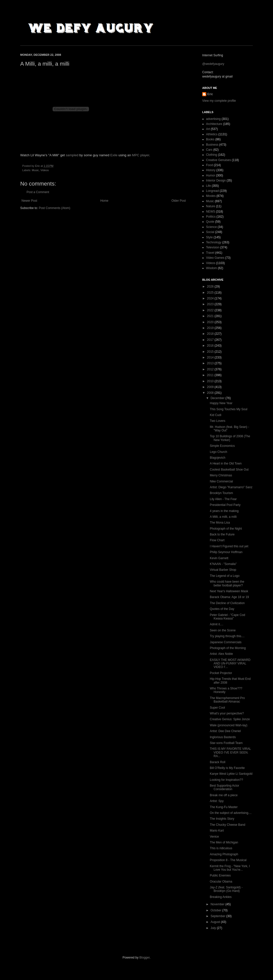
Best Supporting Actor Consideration (224, 787)
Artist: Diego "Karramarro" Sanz (231, 487)
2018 (211, 334)
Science (211, 227)
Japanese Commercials (226, 642)
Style (209, 237)
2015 (211, 352)
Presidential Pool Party (225, 505)
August (216, 922)
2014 (211, 357)
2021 (211, 316)
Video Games (215, 258)
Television (213, 247)
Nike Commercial (221, 481)
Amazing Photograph (224, 854)
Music (35, 170)
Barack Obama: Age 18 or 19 (229, 597)
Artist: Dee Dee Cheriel (225, 731)
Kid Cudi (215, 415)
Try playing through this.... (227, 636)
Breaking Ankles (221, 897)
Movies (211, 196)
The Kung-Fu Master (224, 807)
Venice (214, 837)
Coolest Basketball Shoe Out (229, 470)
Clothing (212, 155)
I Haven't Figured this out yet (229, 546)
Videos (45, 170)
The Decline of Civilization (227, 603)
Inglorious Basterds (223, 737)
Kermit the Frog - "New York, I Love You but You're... (230, 868)
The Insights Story (222, 819)
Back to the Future (222, 534)
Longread (212, 191)
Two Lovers (218, 421)
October (216, 910)
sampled (72, 155)
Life (208, 186)
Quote (210, 222)
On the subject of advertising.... (231, 813)
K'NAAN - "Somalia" (223, 564)
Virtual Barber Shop (223, 570)
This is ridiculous (221, 848)
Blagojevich (218, 458)
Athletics (212, 134)
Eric (210, 94)
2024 (211, 298)
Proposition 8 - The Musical (228, 860)
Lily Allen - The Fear (223, 499)
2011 (211, 375)
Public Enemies (220, 875)
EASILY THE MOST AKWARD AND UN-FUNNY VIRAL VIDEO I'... (230, 664)
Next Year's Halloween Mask (229, 591)
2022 (211, 310)
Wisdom (211, 268)
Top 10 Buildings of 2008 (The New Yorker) (230, 438)
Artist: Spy (217, 801)
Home (104, 201)
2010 (211, 381)
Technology (214, 242)
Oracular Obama (221, 882)
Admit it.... (217, 624)
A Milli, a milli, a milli (223, 517)
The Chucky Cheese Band (227, 825)
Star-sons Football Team (226, 743)
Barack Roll (218, 762)
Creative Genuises (219, 160)
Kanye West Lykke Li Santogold (231, 774)
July (214, 928)
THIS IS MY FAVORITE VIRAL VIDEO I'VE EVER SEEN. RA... (230, 752)
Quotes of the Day (222, 609)
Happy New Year (221, 403)
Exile (114, 155)
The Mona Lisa (220, 523)
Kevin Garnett (219, 558)
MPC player (141, 155)
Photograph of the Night (226, 529)
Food (209, 165)
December (218, 398)
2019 (211, 328)
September (218, 916)
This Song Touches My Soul (229, 409)
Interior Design (216, 180)
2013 (211, 363)
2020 (211, 322)
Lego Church (219, 452)
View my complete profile (219, 101)
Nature (211, 206)
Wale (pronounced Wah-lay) (229, 725)
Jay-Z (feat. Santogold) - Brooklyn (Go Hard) (226, 889)
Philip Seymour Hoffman (226, 552)
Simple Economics (222, 446)
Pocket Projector (221, 673)
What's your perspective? (227, 713)
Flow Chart (217, 540)
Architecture (214, 124)
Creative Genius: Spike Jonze (230, 719)
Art (208, 129)
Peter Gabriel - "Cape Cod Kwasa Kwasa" (227, 617)
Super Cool (217, 708)
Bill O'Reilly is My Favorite (227, 768)
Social (210, 232)
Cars (209, 150)
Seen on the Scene (223, 630)
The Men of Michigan (224, 842)
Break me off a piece (224, 795)
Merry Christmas (221, 475)
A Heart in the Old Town (226, 463)
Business (212, 145)
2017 (211, 340)
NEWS (211, 212)
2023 (211, 304)
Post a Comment (38, 192)
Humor (211, 175)
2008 (211, 393)
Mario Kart (217, 831)
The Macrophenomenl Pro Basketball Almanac (227, 700)
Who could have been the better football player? (227, 583)
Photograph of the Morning (228, 648)
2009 (211, 387)
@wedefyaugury (213, 64)
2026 (211, 287)
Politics (211, 217)
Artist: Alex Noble (221, 654)
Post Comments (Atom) (54, 208)
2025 (211, 293)
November (218, 904)
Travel (210, 253)
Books (210, 139)
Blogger (144, 958)
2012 (211, 369)
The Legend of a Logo (225, 576)
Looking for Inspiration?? (226, 780)
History (211, 170)
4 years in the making (224, 511)
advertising (213, 119)
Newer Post (29, 201)
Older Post (179, 201)
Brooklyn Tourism (221, 493)
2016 (211, 346)
